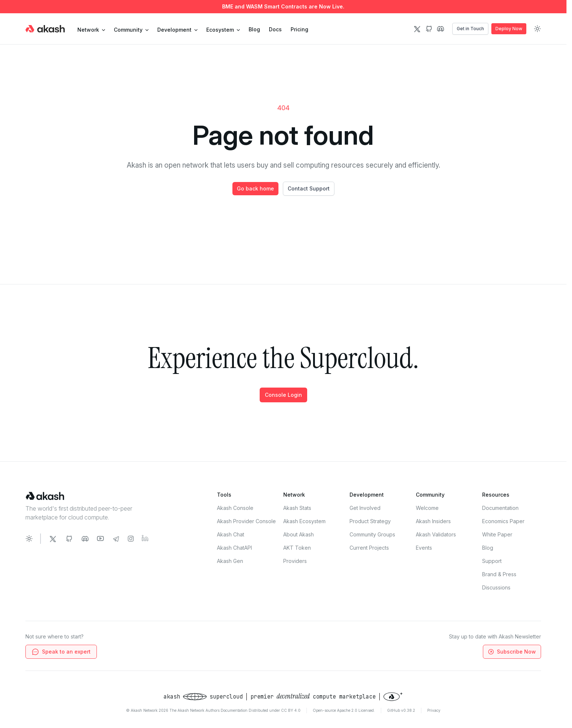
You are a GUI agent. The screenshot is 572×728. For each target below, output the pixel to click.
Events (424, 548)
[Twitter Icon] (417, 29)
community (131, 30)
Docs (275, 29)
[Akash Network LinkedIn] (145, 539)
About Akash (299, 534)
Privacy (434, 710)
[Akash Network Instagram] (131, 539)
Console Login (283, 395)
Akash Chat (231, 534)
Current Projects (369, 548)
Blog (254, 29)
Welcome (427, 508)
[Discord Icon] (441, 29)
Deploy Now (509, 29)
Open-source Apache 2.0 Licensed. (344, 710)
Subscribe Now (511, 652)
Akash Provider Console (246, 521)
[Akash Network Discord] (85, 539)
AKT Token (297, 548)
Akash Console (235, 508)
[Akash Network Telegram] (116, 539)
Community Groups (372, 534)
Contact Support (309, 188)
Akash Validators (436, 534)
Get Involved (365, 508)
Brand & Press (499, 574)
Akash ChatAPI (234, 548)
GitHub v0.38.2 (401, 710)
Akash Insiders (433, 521)
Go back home (255, 188)
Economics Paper (503, 521)
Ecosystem (223, 30)
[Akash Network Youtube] (101, 539)
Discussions (496, 587)
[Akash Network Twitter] (53, 539)
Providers (295, 561)
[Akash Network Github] (69, 539)
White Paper (497, 534)
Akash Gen (230, 561)
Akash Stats (297, 508)
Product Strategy (370, 521)
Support (492, 561)
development (177, 30)
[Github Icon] (429, 29)
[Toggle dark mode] (537, 29)
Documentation (500, 508)
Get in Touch (470, 29)
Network (91, 30)
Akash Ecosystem (304, 521)
